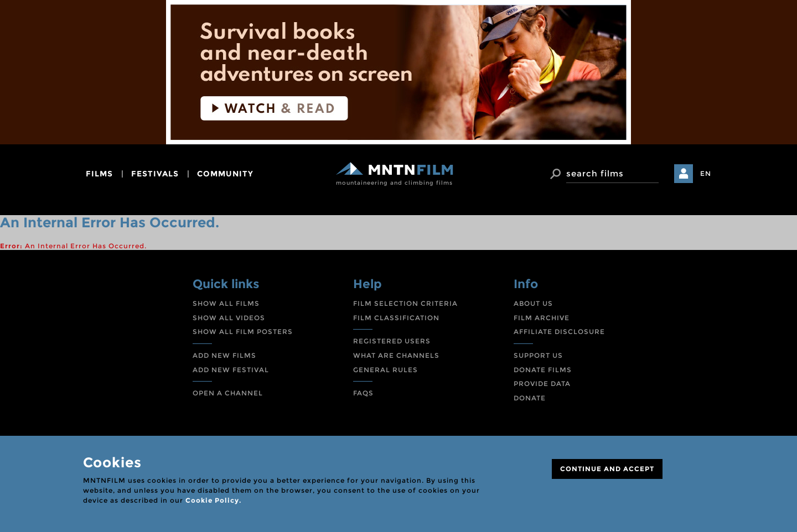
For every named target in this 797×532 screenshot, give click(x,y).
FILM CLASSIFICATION (396, 318)
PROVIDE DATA (542, 384)
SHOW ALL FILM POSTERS (243, 332)
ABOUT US (533, 303)
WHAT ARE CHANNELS (396, 355)
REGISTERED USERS (392, 341)
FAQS (363, 393)
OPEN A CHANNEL (228, 393)
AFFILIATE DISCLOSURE (559, 332)
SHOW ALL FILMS (226, 303)
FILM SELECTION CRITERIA (405, 303)
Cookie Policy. (213, 500)
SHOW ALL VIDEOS (229, 318)
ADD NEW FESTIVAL (231, 370)
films (99, 174)
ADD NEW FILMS (224, 355)
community (225, 174)
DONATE (530, 398)
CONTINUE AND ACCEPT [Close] (607, 469)
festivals (155, 174)
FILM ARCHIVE (542, 318)
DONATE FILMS (543, 370)
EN (706, 173)
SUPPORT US (538, 355)
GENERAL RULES (385, 370)
